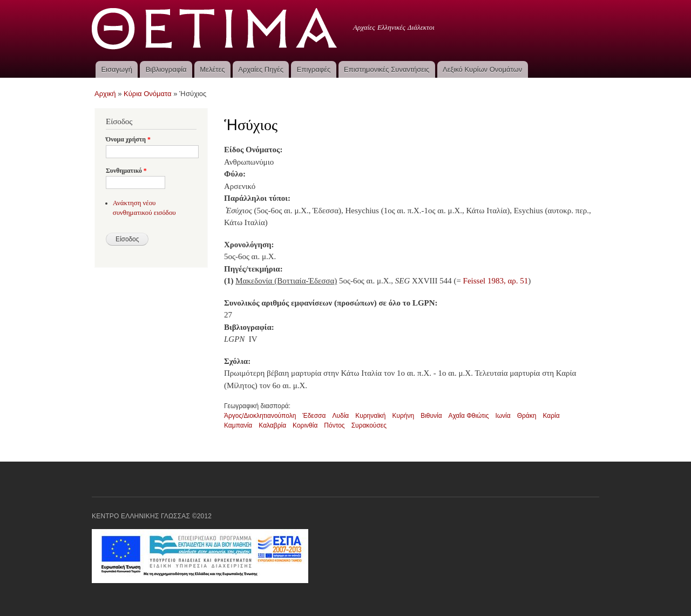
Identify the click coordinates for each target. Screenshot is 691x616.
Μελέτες (212, 69)
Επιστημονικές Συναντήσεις (387, 69)
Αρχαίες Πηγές (261, 69)
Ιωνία (503, 416)
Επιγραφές (314, 69)
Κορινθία (305, 425)
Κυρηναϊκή (370, 416)
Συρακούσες (369, 425)
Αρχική (105, 94)
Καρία (551, 416)
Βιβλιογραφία (166, 69)
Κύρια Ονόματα (148, 94)
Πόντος (334, 425)
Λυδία (340, 416)
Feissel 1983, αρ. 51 (496, 281)
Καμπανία (238, 425)
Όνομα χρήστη (128, 139)
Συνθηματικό (126, 171)
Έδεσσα (314, 416)
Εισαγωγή (116, 69)
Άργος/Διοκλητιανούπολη (260, 416)
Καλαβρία (272, 425)
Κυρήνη (403, 416)
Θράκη (527, 416)
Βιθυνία (431, 416)
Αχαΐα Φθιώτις (469, 416)
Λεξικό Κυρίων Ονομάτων (482, 69)
